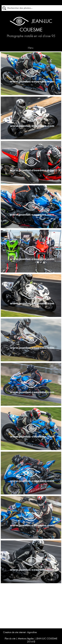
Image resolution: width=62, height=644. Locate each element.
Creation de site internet (14, 632)
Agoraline (32, 632)
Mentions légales (26, 639)
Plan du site (10, 639)
